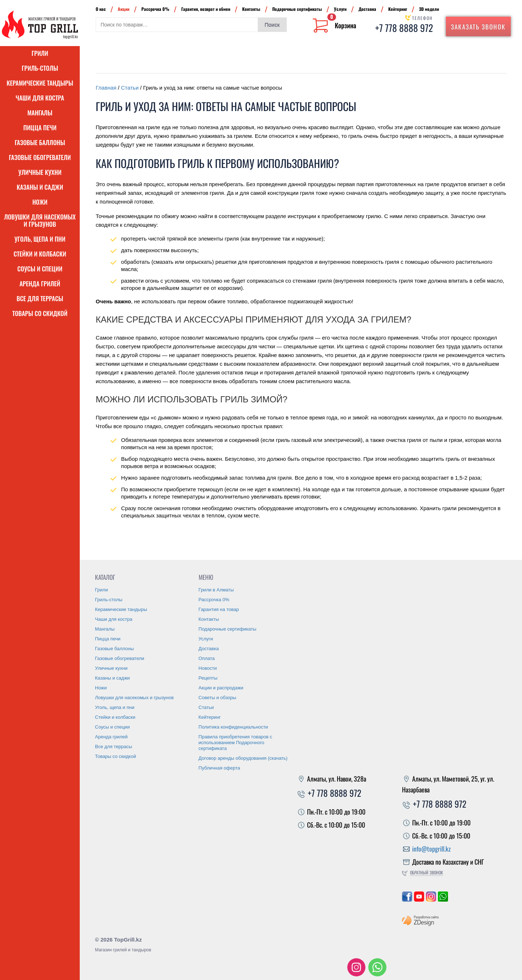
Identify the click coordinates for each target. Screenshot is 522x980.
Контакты (251, 9)
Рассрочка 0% (155, 9)
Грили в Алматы (216, 590)
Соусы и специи (40, 269)
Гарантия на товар (219, 609)
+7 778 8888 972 (404, 28)
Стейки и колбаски (40, 254)
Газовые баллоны (40, 142)
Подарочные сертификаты (297, 9)
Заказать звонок (478, 27)
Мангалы (40, 113)
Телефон (422, 18)
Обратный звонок (426, 872)
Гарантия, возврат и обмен (206, 9)
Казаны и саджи (40, 187)
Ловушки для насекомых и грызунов (40, 220)
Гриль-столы (40, 68)
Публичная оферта (219, 768)
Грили (40, 53)
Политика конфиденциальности (233, 727)
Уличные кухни (40, 172)
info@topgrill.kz (431, 849)
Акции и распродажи (221, 688)
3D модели (429, 9)
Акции (124, 9)
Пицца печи (40, 128)
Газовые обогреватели (40, 157)
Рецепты (208, 678)
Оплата (207, 658)
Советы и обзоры (217, 698)
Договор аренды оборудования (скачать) (243, 758)
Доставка (367, 9)
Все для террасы (40, 298)
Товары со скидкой (40, 313)
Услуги (340, 9)
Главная (106, 88)
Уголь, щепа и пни (40, 239)
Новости (208, 668)
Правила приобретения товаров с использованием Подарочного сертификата (235, 743)
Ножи (40, 202)
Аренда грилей (40, 284)
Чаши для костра (40, 98)
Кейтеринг (398, 9)
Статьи (130, 88)
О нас (101, 9)
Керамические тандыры (40, 83)
